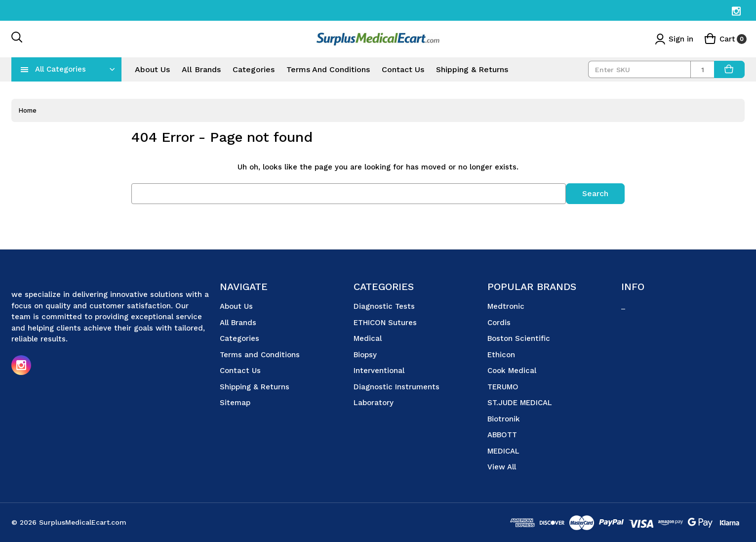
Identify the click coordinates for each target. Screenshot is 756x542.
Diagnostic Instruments (397, 386)
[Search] (17, 39)
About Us (152, 69)
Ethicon (501, 354)
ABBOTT (502, 435)
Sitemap (235, 403)
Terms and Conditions (328, 69)
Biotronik (504, 418)
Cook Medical (512, 371)
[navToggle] (25, 69)
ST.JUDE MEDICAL (520, 403)
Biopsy (365, 354)
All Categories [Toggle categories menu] (60, 69)
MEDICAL (503, 451)
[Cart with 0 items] (725, 39)
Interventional (379, 371)
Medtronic (506, 306)
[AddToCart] (729, 69)
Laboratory (374, 403)
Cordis (499, 322)
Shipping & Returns (472, 69)
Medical (368, 338)
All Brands (201, 69)
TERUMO (503, 386)
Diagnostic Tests (384, 306)
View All (502, 467)
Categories (254, 69)
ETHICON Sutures (385, 322)
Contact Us (403, 69)
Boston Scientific (519, 338)
